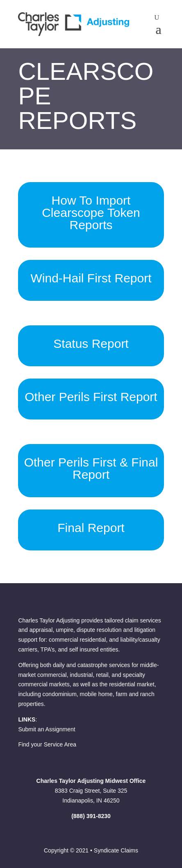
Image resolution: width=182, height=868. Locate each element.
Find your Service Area (47, 744)
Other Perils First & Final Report (91, 468)
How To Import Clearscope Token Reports (91, 213)
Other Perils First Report (91, 397)
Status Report (91, 344)
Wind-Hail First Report (91, 278)
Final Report (91, 528)
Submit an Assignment (47, 729)
